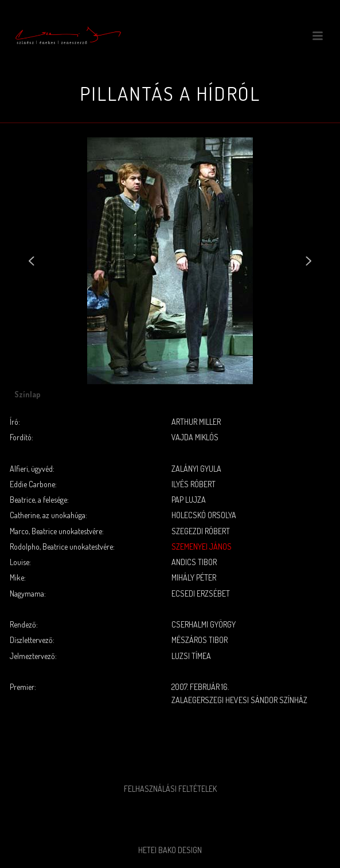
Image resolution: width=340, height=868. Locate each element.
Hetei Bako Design (170, 850)
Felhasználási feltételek (170, 789)
